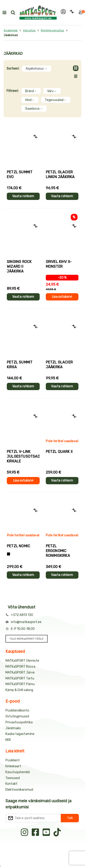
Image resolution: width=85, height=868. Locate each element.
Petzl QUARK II (59, 452)
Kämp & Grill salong (19, 690)
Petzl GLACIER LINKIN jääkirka (60, 174)
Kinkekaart (13, 766)
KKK (8, 740)
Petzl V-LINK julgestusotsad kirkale (23, 456)
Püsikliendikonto (17, 710)
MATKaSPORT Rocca (20, 667)
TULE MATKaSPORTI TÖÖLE (27, 639)
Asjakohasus (37, 69)
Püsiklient (13, 760)
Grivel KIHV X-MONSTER (59, 264)
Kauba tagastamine (20, 734)
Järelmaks (13, 728)
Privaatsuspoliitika (19, 722)
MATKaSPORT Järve (20, 672)
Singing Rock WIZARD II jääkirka (19, 266)
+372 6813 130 (22, 615)
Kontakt (11, 784)
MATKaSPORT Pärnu (20, 684)
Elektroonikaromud (19, 790)
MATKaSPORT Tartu (20, 678)
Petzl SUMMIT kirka (20, 365)
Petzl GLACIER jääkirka (59, 365)
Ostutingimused (17, 716)
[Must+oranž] (8, 554)
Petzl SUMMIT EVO (20, 174)
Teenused (13, 778)
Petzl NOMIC (18, 546)
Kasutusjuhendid (18, 772)
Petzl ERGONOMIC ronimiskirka (58, 551)
